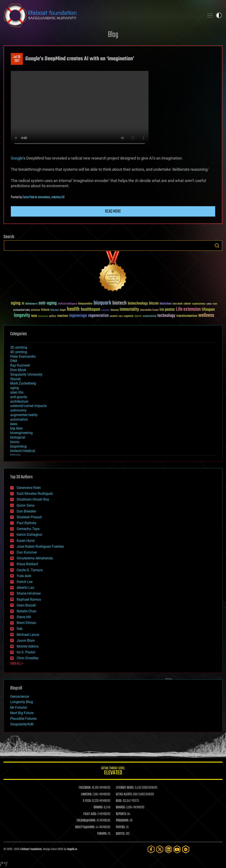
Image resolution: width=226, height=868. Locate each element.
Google (17, 158)
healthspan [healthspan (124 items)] (90, 310)
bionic (15, 442)
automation (19, 419)
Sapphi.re (72, 849)
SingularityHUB (22, 724)
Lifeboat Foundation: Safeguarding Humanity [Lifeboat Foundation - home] (102, 15)
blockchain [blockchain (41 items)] (166, 304)
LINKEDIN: (86, 795)
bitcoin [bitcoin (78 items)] (154, 304)
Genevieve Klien (29, 488)
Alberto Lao (25, 588)
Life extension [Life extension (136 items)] (188, 310)
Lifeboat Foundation (31, 849)
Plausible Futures (23, 719)
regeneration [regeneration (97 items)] (98, 316)
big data (16, 428)
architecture (19, 401)
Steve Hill (24, 617)
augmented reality (24, 415)
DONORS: (98, 807)
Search (217, 246)
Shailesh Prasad (29, 517)
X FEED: (87, 801)
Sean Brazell (26, 605)
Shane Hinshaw (29, 593)
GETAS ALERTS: (124, 795)
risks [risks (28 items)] (121, 316)
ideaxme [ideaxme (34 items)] (115, 310)
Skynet (15, 379)
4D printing (19, 352)
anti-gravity (19, 397)
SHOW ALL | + (17, 664)
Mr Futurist (19, 708)
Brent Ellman (26, 623)
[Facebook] (151, 849)
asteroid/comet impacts (28, 406)
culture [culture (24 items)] (209, 304)
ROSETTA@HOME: (85, 827)
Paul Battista (27, 523)
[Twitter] (160, 849)
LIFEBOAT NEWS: (125, 788)
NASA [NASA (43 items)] (34, 316)
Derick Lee (25, 582)
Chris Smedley (28, 658)
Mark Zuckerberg (23, 383)
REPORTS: (121, 814)
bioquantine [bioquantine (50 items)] (85, 304)
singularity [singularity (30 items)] (128, 316)
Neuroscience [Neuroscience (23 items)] (43, 317)
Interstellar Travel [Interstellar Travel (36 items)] (149, 310)
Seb (20, 629)
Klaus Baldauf (27, 564)
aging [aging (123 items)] (16, 303)
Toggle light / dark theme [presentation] (219, 15)
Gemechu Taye (28, 529)
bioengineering (21, 433)
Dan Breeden (26, 511)
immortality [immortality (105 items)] (129, 310)
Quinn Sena (26, 505)
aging (15, 388)
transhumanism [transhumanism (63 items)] (187, 316)
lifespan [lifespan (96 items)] (208, 310)
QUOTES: (120, 834)
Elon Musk (18, 370)
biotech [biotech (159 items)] (119, 303)
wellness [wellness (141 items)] (206, 316)
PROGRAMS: (122, 821)
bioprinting (18, 446)
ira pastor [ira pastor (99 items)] (167, 310)
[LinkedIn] (168, 849)
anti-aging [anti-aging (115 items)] (48, 303)
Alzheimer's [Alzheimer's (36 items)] (31, 304)
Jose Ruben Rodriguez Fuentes (40, 546)
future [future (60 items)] (45, 310)
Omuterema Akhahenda (35, 558)
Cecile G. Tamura (30, 570)
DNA (14, 361)
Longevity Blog (22, 702)
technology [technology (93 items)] (166, 316)
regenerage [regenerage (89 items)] (78, 316)
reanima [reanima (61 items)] (62, 316)
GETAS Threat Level (113, 771)
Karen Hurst (26, 541)
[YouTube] (177, 849)
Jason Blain (26, 641)
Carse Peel (28, 197)
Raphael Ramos (29, 599)
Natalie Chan (27, 611)
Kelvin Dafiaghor (29, 535)
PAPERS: (121, 827)
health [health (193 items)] (73, 309)
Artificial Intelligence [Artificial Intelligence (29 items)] (67, 304)
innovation (44, 197)
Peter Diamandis (23, 357)
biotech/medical (23, 451)
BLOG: (119, 801)
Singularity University (26, 374)
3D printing (19, 347)
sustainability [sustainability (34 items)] (149, 316)
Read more (113, 211)
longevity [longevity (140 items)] (22, 316)
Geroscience (19, 696)
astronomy (18, 410)
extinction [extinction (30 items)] (36, 310)
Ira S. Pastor (26, 652)
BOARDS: (121, 807)
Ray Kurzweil (20, 365)
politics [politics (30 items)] (53, 316)
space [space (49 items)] (138, 316)
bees (14, 424)
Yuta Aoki (24, 576)
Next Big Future (22, 713)
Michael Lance (28, 635)
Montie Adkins (28, 646)
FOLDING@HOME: (86, 821)
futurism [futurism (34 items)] (55, 310)
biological (18, 437)
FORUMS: (102, 834)
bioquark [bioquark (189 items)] (102, 303)
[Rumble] (186, 849)
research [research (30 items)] (114, 316)
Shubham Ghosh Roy (33, 499)
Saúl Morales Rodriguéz (35, 494)
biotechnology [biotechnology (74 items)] (138, 304)
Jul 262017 (17, 59)
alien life (17, 392)
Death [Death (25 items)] (215, 304)
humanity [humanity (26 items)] (105, 310)
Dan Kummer (27, 552)
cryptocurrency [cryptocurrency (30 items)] (199, 304)
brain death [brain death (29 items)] (178, 304)
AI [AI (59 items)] (23, 304)
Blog (113, 35)
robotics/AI (58, 197)
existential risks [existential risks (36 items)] (22, 310)
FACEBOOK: (85, 788)
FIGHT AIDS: (90, 814)
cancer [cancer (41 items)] (187, 304)
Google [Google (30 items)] (63, 310)
